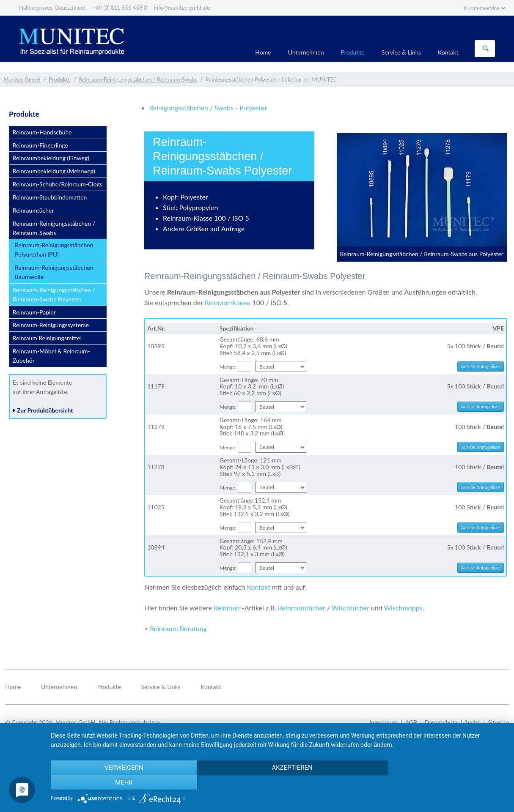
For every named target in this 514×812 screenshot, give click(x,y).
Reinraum (228, 608)
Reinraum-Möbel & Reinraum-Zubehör (51, 356)
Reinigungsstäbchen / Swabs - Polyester (208, 108)
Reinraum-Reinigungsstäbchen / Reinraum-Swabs (138, 79)
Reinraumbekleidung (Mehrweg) (54, 171)
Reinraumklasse (228, 302)
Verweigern (119, 783)
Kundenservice (482, 8)
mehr (437, 783)
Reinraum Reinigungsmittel (47, 338)
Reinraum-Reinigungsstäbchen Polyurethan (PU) (54, 250)
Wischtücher (350, 608)
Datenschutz (441, 722)
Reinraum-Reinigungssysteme (51, 325)
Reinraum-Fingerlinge (40, 145)
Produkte (353, 52)
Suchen (486, 49)
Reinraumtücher (302, 608)
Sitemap (498, 722)
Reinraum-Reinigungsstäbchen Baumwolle (54, 272)
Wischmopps (403, 608)
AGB (411, 722)
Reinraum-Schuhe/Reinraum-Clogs (58, 184)
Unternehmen (306, 52)
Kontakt (448, 52)
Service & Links (401, 52)
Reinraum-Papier (34, 312)
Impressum (383, 722)
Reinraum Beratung (178, 628)
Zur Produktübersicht (45, 410)
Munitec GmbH (22, 79)
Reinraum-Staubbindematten (50, 197)
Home (263, 52)
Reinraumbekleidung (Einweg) (51, 158)
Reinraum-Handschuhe (42, 132)
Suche (473, 722)
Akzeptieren (278, 783)
